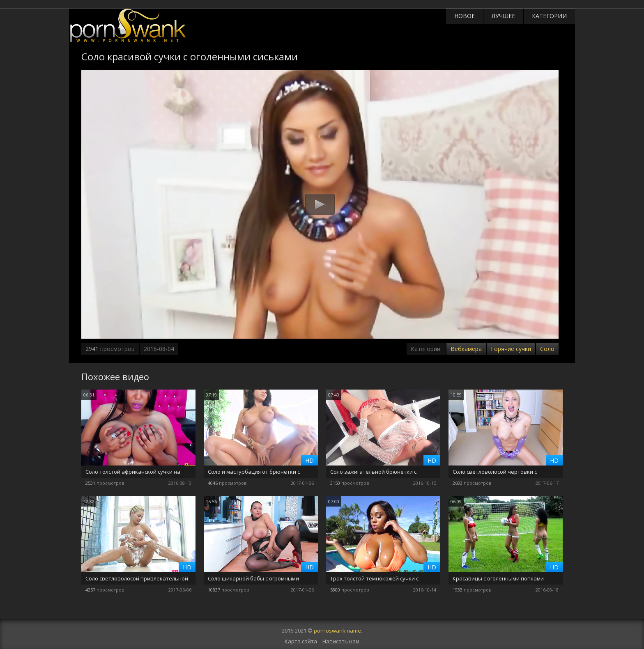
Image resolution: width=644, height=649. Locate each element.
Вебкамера (466, 349)
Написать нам (341, 641)
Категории (549, 16)
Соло (547, 349)
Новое (465, 16)
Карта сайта (301, 641)
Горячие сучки (511, 349)
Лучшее (503, 16)
